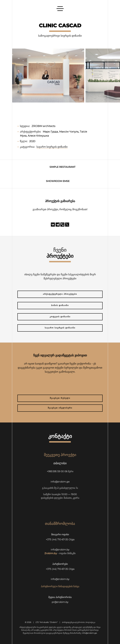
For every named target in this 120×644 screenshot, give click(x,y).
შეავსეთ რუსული (60, 398)
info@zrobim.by (60, 550)
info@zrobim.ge (60, 482)
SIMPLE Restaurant (62, 167)
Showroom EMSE (58, 181)
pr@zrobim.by (60, 602)
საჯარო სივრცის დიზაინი (60, 328)
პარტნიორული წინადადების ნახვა (60, 586)
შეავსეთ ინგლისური (60, 408)
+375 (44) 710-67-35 (57, 539)
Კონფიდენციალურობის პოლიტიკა (79, 622)
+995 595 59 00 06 (57, 471)
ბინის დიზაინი (60, 305)
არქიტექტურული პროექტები (60, 294)
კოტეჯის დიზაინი (60, 317)
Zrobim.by (51, 553)
